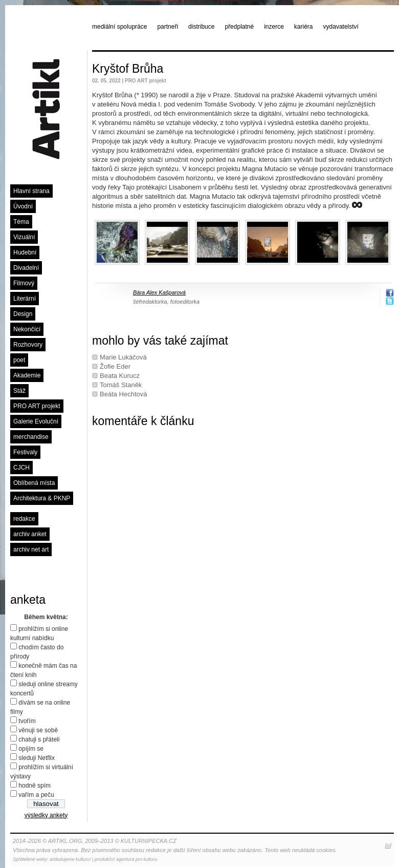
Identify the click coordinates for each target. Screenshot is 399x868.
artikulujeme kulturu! (70, 859)
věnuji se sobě (38, 730)
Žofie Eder (115, 366)
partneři (168, 27)
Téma (21, 222)
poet (19, 360)
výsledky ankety (46, 815)
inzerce (274, 27)
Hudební (25, 252)
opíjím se (31, 749)
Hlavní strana (31, 191)
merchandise (31, 437)
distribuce (201, 27)
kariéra (304, 27)
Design (23, 314)
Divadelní (26, 268)
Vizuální (24, 237)
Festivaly (25, 452)
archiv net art (31, 549)
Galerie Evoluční (36, 421)
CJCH (21, 468)
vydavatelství (341, 27)
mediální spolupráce (119, 27)
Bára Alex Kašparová (159, 292)
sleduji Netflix (37, 758)
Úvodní (23, 206)
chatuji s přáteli (39, 739)
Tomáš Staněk (121, 385)
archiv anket (30, 534)
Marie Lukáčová (123, 357)
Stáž (19, 391)
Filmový (24, 283)
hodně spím (35, 786)
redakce (24, 519)
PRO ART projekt (37, 406)
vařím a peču (36, 795)
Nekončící (27, 329)
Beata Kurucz (120, 376)
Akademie (27, 375)
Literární (25, 299)
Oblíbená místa (34, 483)
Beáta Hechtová (124, 394)
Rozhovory (28, 345)
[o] (388, 845)
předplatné (239, 27)
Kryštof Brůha (128, 69)
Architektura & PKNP (42, 498)
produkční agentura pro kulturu (126, 859)
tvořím (27, 721)
